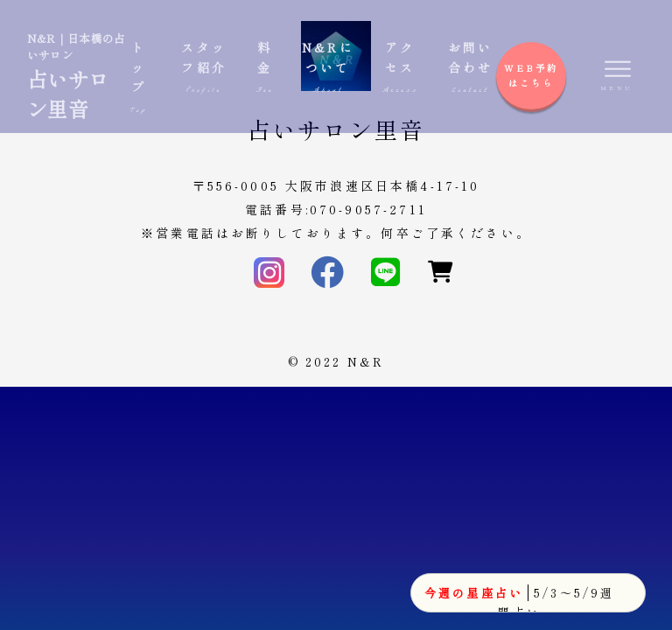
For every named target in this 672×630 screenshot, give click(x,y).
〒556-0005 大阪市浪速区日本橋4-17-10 (336, 185)
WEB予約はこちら (532, 75)
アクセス (400, 68)
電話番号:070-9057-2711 (336, 209)
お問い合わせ (470, 68)
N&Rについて (328, 68)
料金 (265, 68)
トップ (139, 77)
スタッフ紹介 (204, 68)
